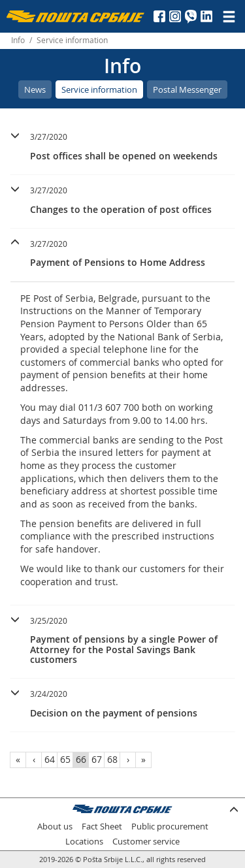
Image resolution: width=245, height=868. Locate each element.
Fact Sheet (102, 827)
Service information (99, 89)
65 (65, 759)
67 (97, 759)
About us (55, 827)
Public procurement (170, 827)
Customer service (146, 842)
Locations (84, 842)
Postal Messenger (187, 89)
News (35, 89)
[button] (122, 145)
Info (18, 40)
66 (81, 759)
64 (50, 759)
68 (112, 759)
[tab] (122, 148)
